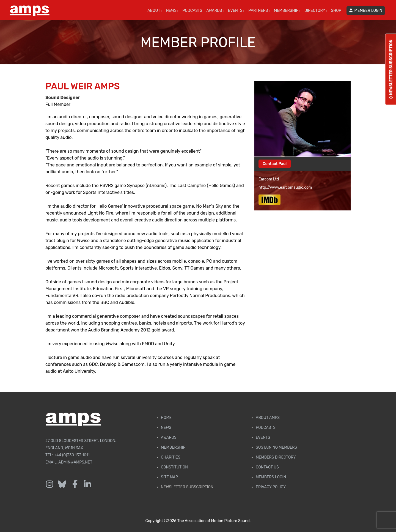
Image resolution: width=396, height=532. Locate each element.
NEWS (172, 11)
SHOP (336, 11)
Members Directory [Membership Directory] (276, 457)
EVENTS (236, 11)
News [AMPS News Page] (166, 428)
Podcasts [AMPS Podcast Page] (266, 428)
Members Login (271, 477)
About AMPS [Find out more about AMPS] (268, 418)
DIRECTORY (316, 11)
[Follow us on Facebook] (75, 484)
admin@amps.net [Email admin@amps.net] (75, 462)
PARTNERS (259, 11)
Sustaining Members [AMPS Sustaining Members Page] (276, 447)
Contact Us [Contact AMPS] (267, 467)
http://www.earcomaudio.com (285, 187)
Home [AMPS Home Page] (166, 418)
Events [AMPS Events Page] (263, 438)
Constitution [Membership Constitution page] (174, 467)
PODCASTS (193, 11)
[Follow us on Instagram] (50, 484)
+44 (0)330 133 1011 (72, 455)
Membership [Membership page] (173, 447)
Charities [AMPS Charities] (171, 457)
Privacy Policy (271, 487)
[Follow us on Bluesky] (62, 484)
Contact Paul (275, 164)
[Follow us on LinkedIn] (87, 484)
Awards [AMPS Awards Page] (169, 438)
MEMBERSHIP (287, 11)
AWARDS (215, 11)
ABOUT (155, 11)
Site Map (169, 477)
